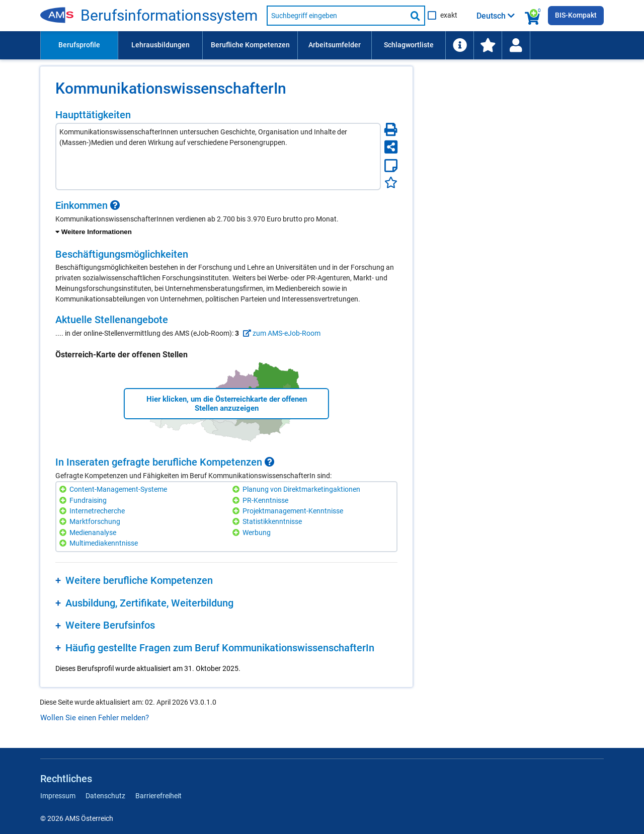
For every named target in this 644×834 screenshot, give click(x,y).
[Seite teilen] (391, 147)
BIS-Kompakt (576, 15)
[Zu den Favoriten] (488, 45)
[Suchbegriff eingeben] (337, 16)
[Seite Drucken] (391, 129)
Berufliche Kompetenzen (250, 45)
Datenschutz (105, 796)
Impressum (58, 796)
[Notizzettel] (391, 166)
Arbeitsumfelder (335, 45)
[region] (226, 218)
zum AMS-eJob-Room (280, 333)
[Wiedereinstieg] (516, 45)
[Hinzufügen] (64, 489)
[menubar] (322, 45)
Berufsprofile (79, 45)
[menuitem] (79, 45)
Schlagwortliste (409, 45)
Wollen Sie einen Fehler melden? (95, 718)
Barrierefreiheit (158, 796)
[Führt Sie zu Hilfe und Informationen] (459, 45)
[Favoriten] (391, 182)
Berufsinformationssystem (169, 16)
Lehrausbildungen (160, 45)
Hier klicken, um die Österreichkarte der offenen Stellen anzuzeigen (227, 404)
